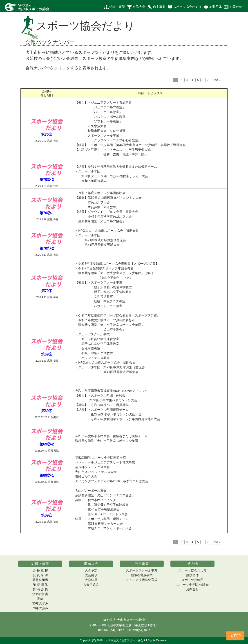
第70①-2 (47, 248)
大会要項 (91, 575)
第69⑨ (47, 354)
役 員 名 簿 (40, 575)
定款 (40, 599)
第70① (47, 291)
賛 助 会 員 (40, 589)
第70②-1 (47, 213)
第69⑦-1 (47, 475)
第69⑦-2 (47, 444)
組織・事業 (115, 7)
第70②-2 (47, 180)
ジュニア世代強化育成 (142, 580)
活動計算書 (40, 594)
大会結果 (91, 580)
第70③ (47, 134)
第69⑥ (47, 515)
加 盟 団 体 (40, 585)
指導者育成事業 (142, 575)
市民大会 (136, 7)
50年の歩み (40, 603)
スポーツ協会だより (185, 7)
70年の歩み (40, 608)
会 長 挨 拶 (40, 570)
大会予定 (91, 570)
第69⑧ (47, 411)
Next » (216, 80)
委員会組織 (40, 580)
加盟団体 (213, 7)
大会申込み (91, 585)
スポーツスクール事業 (142, 570)
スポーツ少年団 (192, 580)
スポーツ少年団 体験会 (192, 585)
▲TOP (235, 636)
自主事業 (156, 7)
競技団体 (192, 575)
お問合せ (233, 7)
